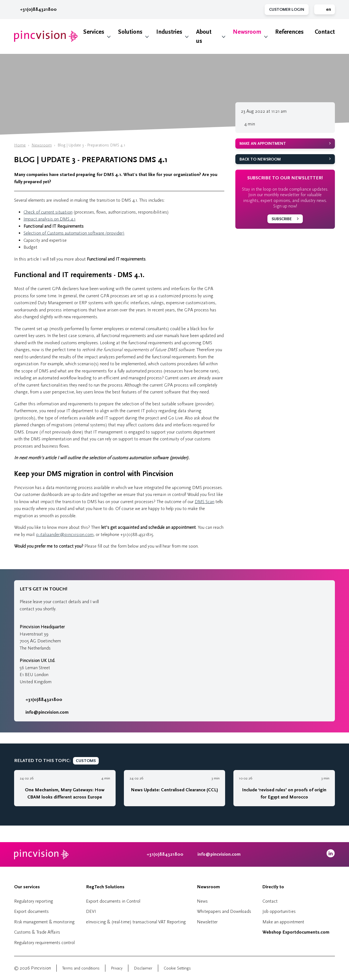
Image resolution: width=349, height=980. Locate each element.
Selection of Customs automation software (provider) (74, 233)
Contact (325, 32)
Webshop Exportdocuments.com (296, 932)
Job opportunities (279, 911)
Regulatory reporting (34, 901)
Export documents (31, 911)
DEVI (91, 911)
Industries (169, 32)
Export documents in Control (113, 901)
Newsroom (247, 32)
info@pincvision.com (47, 712)
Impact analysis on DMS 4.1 (50, 219)
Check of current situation (48, 212)
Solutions (130, 32)
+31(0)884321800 (35, 9)
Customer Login (287, 10)
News (202, 901)
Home (20, 145)
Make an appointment (263, 144)
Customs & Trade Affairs (37, 932)
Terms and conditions (81, 968)
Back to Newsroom (260, 159)
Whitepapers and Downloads (224, 911)
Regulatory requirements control (44, 943)
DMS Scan (205, 502)
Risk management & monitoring (44, 922)
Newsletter (207, 922)
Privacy (117, 968)
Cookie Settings (177, 968)
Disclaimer (143, 968)
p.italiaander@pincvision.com (65, 534)
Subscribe (282, 219)
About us (204, 36)
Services (94, 32)
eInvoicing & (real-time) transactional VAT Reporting (136, 922)
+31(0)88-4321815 (137, 534)
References (289, 32)
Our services (27, 887)
